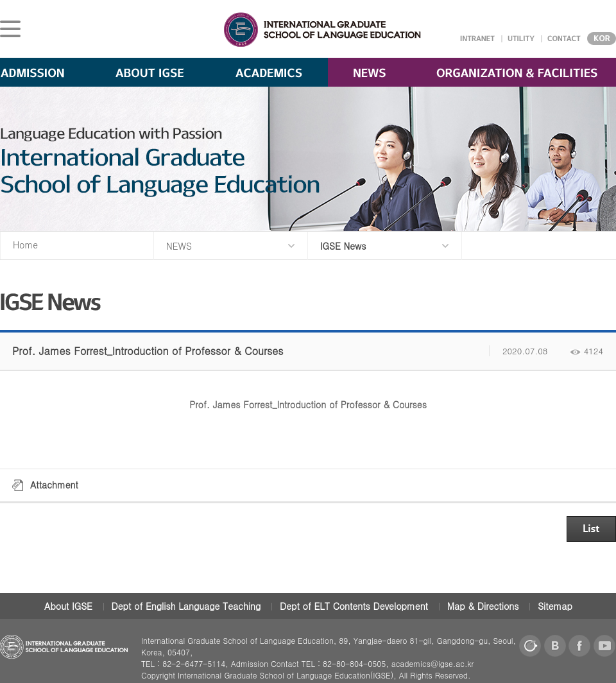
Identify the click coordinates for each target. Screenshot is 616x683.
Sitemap (555, 606)
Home (25, 245)
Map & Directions (483, 606)
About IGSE (68, 606)
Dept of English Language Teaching (186, 606)
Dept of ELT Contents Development (354, 606)
